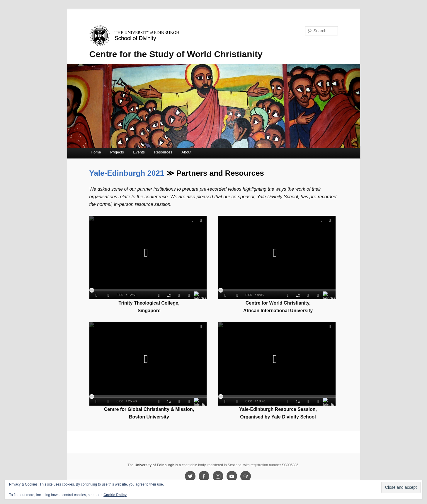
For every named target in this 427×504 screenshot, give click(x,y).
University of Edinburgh (154, 465)
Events (139, 152)
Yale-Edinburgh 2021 (127, 173)
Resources (163, 152)
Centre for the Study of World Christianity (176, 54)
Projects (117, 152)
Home (96, 152)
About (186, 152)
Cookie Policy (115, 495)
